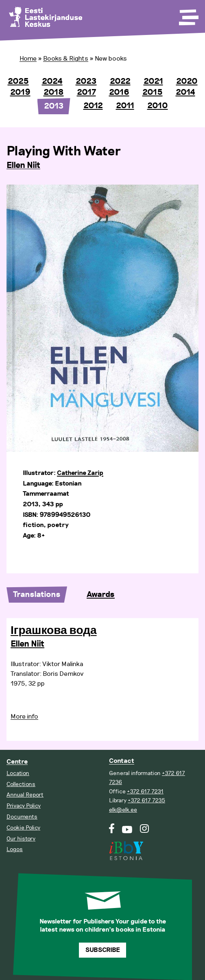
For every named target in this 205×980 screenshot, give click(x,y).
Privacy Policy (24, 806)
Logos (15, 849)
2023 (86, 81)
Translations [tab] (37, 595)
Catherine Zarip (80, 473)
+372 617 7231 (145, 792)
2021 (153, 81)
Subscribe (103, 950)
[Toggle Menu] (188, 15)
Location (18, 773)
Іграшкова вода (54, 631)
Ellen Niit (23, 166)
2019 (20, 92)
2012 (93, 106)
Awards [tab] (101, 595)
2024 (52, 81)
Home (28, 59)
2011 (125, 106)
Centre (17, 762)
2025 (18, 81)
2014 (185, 92)
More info (24, 716)
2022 (120, 81)
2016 (119, 92)
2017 (86, 92)
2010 (158, 106)
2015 (153, 92)
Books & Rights (66, 59)
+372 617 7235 (146, 800)
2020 (187, 81)
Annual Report (25, 795)
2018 (54, 92)
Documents (22, 817)
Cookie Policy (23, 828)
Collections (21, 784)
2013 (54, 106)
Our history (21, 839)
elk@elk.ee (123, 810)
